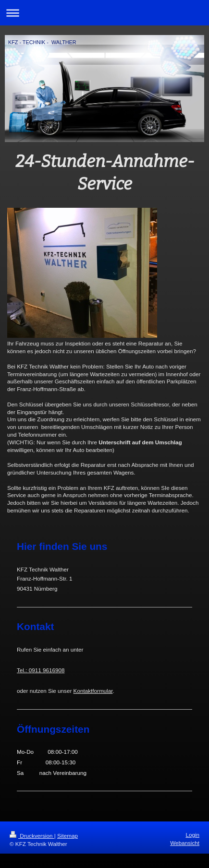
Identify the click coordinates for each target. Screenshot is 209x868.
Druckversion (32, 836)
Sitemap (68, 836)
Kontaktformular (93, 691)
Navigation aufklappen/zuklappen (104, 13)
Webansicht (185, 843)
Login (192, 835)
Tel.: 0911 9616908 (41, 670)
